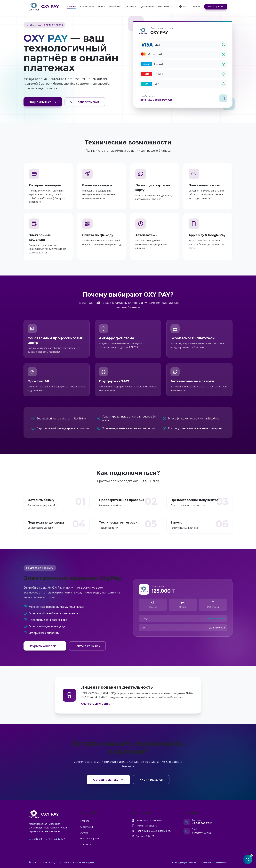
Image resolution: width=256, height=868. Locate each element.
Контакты (163, 6)
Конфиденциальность (184, 862)
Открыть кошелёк (45, 646)
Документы (148, 6)
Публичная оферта (144, 826)
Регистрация (216, 6)
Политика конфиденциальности (152, 831)
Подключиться (43, 102)
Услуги (102, 6)
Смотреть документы (98, 704)
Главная (72, 7)
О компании (87, 6)
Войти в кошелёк (87, 646)
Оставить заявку (108, 780)
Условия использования (214, 862)
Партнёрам (131, 6)
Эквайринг (115, 6)
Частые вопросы (90, 839)
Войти (196, 6)
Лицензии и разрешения (147, 820)
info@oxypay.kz (202, 833)
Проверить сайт (85, 102)
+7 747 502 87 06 (151, 780)
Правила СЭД (143, 836)
